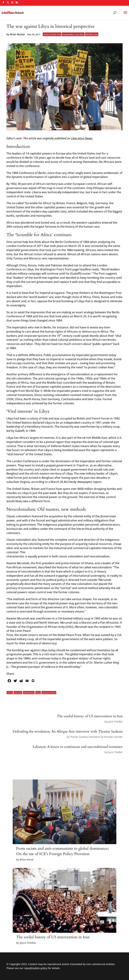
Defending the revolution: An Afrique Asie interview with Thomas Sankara (68, 731)
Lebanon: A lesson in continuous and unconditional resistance (78, 747)
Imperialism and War (73, 34)
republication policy (36, 968)
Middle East (92, 34)
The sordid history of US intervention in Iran (90, 716)
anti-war (18, 693)
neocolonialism (49, 693)
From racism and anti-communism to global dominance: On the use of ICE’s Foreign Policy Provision (63, 851)
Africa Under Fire (52, 34)
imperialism (29, 693)
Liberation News (82, 138)
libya (38, 693)
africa (10, 693)
